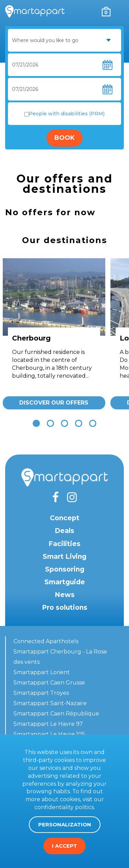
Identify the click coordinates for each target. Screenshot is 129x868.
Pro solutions (65, 608)
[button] (36, 423)
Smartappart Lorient (42, 672)
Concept (65, 518)
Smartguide (65, 582)
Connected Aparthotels (46, 641)
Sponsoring (65, 569)
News (65, 595)
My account (92, 11)
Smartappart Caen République (56, 714)
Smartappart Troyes (41, 693)
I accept (64, 846)
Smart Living (64, 557)
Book (64, 138)
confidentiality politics (64, 807)
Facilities (64, 544)
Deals (64, 531)
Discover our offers (54, 403)
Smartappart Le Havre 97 (48, 724)
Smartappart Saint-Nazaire (50, 703)
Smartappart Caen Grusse (49, 683)
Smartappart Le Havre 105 (49, 734)
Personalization (65, 824)
